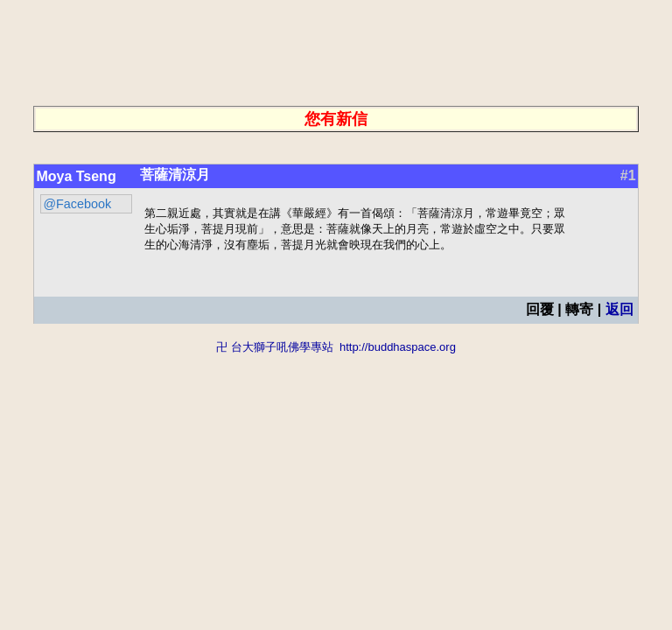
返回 (619, 312)
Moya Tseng (76, 176)
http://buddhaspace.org (398, 350)
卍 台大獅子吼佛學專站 (275, 350)
